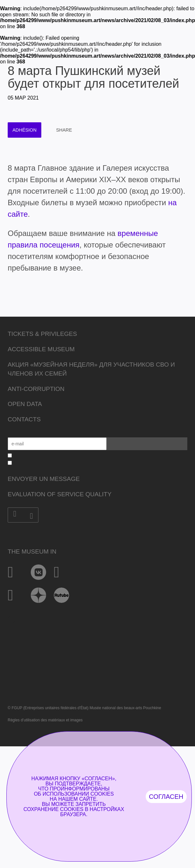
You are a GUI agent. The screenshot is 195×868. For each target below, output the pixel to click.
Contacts (24, 419)
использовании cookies (78, 794)
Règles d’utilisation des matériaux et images (45, 720)
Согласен (166, 797)
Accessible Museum (41, 349)
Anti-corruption (36, 389)
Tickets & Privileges (42, 334)
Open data (25, 404)
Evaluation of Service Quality (60, 494)
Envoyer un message (44, 479)
